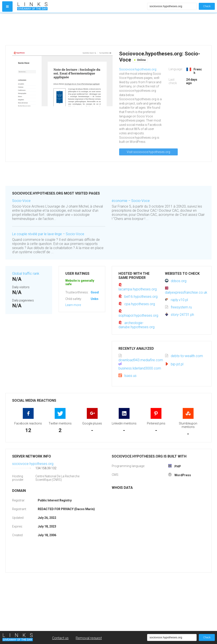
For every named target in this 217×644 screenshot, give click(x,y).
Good (95, 292)
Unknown (97, 299)
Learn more (73, 305)
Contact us (60, 638)
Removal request (89, 638)
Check (207, 6)
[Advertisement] (81, 29)
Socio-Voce (21, 201)
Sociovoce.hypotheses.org (138, 69)
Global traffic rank (26, 274)
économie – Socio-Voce (131, 201)
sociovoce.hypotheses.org (33, 464)
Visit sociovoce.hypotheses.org (148, 152)
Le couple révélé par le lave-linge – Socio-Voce (48, 234)
